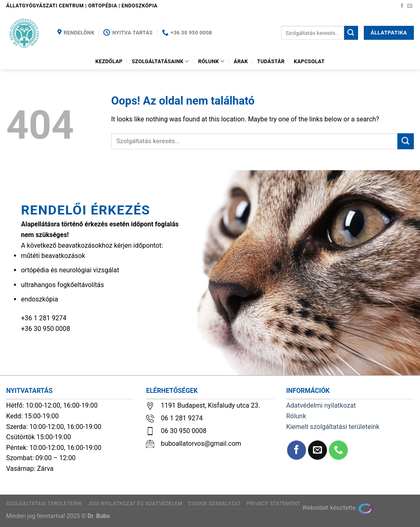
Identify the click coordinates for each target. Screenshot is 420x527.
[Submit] (351, 33)
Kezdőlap (109, 61)
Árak (241, 61)
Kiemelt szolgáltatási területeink (333, 427)
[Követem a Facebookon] (402, 6)
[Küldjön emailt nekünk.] (410, 6)
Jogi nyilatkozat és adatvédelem (135, 504)
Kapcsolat (309, 61)
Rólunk (211, 61)
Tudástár (271, 61)
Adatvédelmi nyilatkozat (321, 405)
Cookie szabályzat (215, 504)
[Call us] (339, 450)
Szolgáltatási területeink (44, 504)
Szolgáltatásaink (160, 61)
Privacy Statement (274, 504)
